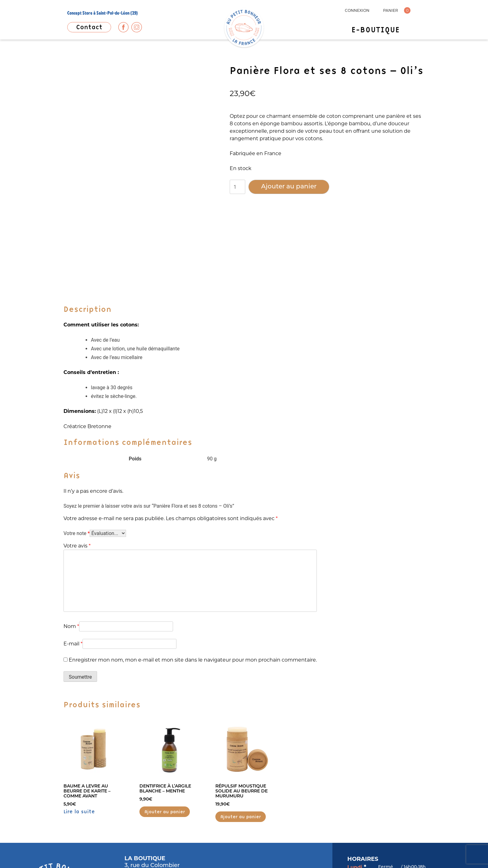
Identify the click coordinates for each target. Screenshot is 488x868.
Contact (89, 27)
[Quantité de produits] (237, 187)
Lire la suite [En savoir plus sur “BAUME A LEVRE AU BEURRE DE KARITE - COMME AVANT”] (79, 708)
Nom (71, 523)
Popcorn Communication (396, 851)
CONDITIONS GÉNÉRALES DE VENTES (230, 851)
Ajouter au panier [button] (165, 709)
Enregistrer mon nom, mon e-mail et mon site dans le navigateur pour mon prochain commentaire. (193, 557)
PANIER (391, 10)
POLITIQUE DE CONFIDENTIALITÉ (148, 851)
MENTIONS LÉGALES (83, 851)
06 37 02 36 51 (144, 790)
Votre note (77, 430)
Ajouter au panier (289, 187)
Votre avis (77, 443)
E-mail (73, 540)
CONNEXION (357, 10)
